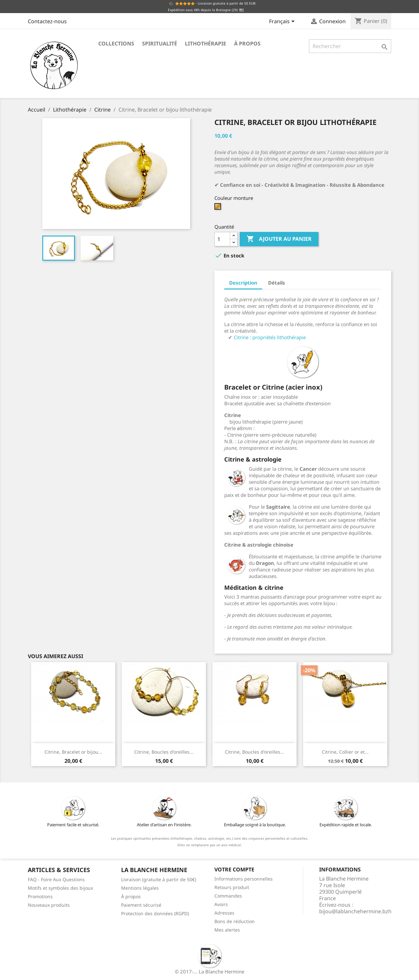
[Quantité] (222, 239)
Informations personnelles (244, 879)
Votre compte (234, 869)
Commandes (228, 896)
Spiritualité (160, 44)
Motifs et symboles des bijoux (60, 888)
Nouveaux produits (49, 905)
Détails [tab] (277, 283)
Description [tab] (243, 283)
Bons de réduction (235, 921)
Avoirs (221, 904)
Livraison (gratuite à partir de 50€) (159, 879)
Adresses (224, 913)
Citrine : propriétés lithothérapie (270, 337)
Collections (116, 44)
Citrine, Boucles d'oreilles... (164, 752)
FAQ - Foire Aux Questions (56, 879)
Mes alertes (227, 930)
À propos (247, 44)
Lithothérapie (206, 44)
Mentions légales (140, 888)
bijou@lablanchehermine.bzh (355, 911)
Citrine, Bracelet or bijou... (73, 752)
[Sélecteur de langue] (283, 22)
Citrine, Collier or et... (345, 752)
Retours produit (232, 887)
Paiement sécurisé (141, 905)
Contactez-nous (47, 21)
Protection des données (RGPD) (155, 913)
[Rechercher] (350, 46)
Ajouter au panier (279, 239)
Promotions (40, 896)
